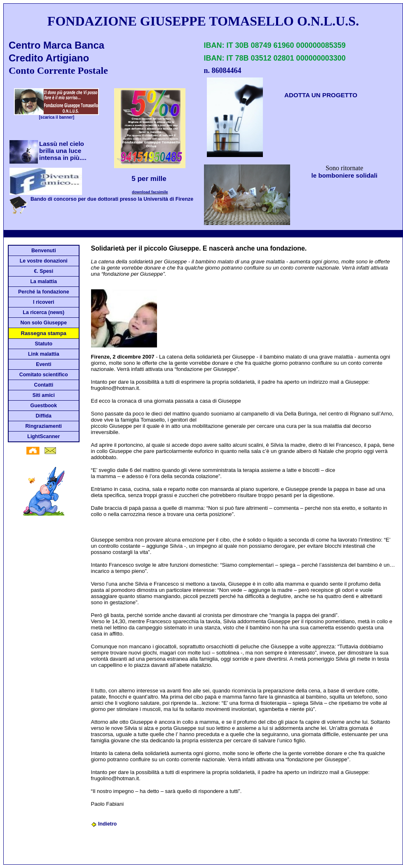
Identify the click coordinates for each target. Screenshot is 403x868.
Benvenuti (44, 251)
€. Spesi (43, 271)
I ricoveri (43, 302)
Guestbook (44, 406)
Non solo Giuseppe (44, 323)
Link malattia (43, 354)
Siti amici (44, 395)
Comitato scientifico (44, 375)
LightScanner (43, 436)
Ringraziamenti (44, 426)
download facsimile (150, 192)
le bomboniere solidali (344, 175)
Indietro (104, 824)
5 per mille (150, 179)
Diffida (44, 416)
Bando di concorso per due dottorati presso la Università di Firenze (112, 199)
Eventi (43, 364)
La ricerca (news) (43, 312)
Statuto (44, 344)
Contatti (43, 385)
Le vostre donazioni (44, 261)
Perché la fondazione (43, 292)
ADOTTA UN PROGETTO (321, 95)
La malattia (44, 282)
